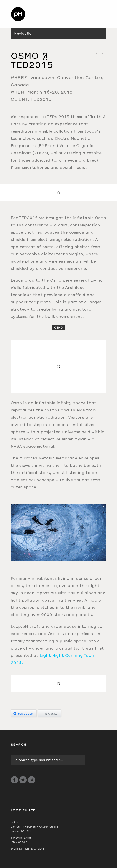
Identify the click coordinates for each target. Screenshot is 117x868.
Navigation (24, 33)
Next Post (102, 53)
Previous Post (96, 53)
